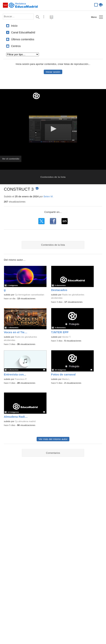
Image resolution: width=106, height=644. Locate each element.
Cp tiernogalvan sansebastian (29, 295)
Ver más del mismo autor (53, 439)
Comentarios (53, 453)
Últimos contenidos (23, 39)
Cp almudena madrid (25, 421)
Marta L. (66, 379)
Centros (16, 46)
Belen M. (48, 196)
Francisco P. (21, 379)
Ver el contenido (12, 160)
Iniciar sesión (53, 72)
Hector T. (66, 337)
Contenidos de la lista (53, 177)
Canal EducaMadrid (23, 32)
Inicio (14, 26)
